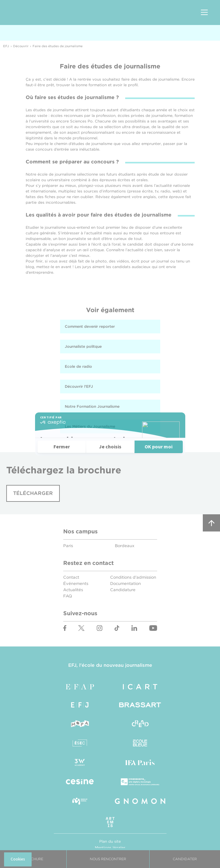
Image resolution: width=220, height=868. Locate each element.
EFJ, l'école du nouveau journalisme (110, 665)
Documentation (125, 584)
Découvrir (21, 46)
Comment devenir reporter (90, 326)
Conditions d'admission (133, 577)
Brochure (33, 859)
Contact (71, 577)
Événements (76, 584)
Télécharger (33, 493)
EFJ (41, 12)
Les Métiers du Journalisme (90, 426)
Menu (204, 13)
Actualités (73, 590)
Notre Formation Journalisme (92, 406)
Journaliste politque (83, 346)
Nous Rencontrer (108, 859)
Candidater (185, 859)
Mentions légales (110, 848)
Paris (68, 546)
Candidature (123, 590)
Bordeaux (125, 546)
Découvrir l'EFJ (79, 386)
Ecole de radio (78, 366)
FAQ (68, 596)
